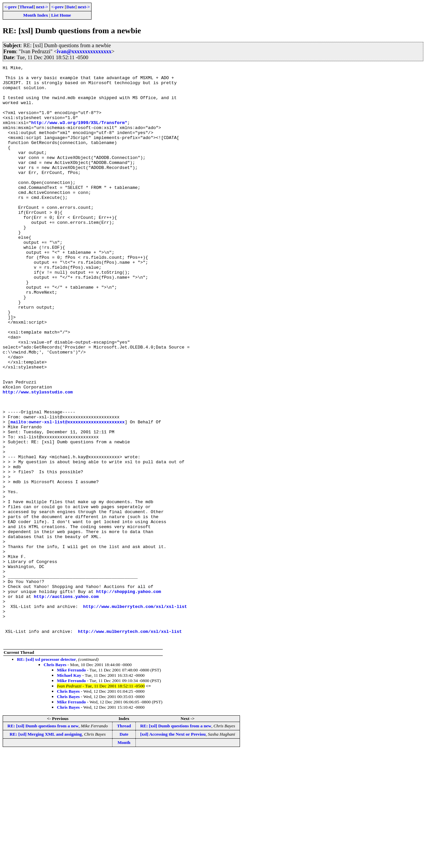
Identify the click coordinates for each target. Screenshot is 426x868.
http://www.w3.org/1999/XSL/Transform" (79, 134)
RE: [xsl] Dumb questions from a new (43, 842)
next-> (42, 7)
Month (124, 858)
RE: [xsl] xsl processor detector (46, 775)
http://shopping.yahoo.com (129, 697)
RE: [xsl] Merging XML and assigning (46, 850)
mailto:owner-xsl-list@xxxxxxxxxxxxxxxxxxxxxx (67, 494)
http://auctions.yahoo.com (66, 703)
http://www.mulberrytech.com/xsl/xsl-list (135, 715)
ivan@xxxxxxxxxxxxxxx (84, 51)
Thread (26, 7)
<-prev (11, 7)
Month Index (36, 15)
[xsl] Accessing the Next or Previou (173, 850)
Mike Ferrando (71, 786)
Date (71, 7)
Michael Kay (69, 791)
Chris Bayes (55, 780)
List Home (61, 15)
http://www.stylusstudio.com (38, 458)
